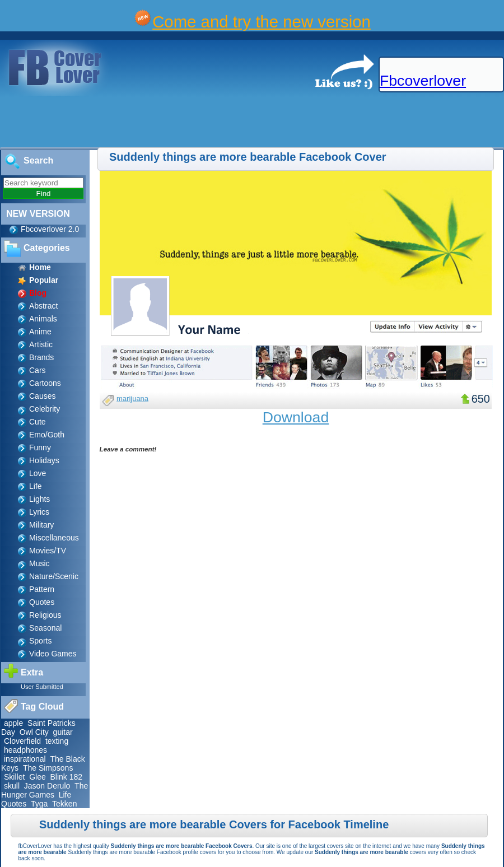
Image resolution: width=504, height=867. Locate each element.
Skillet (14, 777)
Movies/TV (48, 551)
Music (39, 563)
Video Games (53, 654)
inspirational (25, 759)
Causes (42, 396)
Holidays (44, 460)
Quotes (42, 602)
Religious (45, 615)
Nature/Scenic (54, 576)
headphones (25, 750)
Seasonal (45, 628)
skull (12, 786)
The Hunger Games (45, 790)
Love (38, 473)
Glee (38, 777)
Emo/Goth (47, 435)
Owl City (34, 732)
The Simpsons (48, 768)
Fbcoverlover (423, 81)
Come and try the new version (262, 22)
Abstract (43, 306)
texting (57, 741)
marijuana (132, 398)
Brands (41, 357)
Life (36, 486)
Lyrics (39, 512)
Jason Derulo (47, 786)
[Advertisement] (204, 122)
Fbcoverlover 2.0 (50, 229)
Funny (40, 448)
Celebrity (45, 409)
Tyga (39, 804)
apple (13, 723)
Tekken (64, 804)
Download (296, 417)
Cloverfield (22, 741)
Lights (39, 499)
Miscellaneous (54, 538)
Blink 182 (67, 777)
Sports (40, 641)
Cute (38, 422)
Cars (38, 370)
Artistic (41, 344)
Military (41, 525)
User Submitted (42, 687)
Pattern (42, 589)
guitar (63, 732)
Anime (40, 332)
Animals (43, 319)
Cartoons (45, 383)
